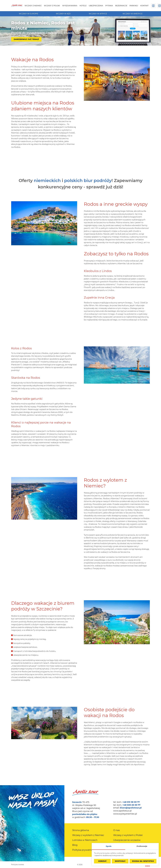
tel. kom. (126, 802)
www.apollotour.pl (122, 811)
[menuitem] (33, 6)
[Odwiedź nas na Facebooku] (153, 6)
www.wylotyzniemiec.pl (125, 814)
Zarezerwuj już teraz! (26, 39)
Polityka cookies (18, 865)
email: (127, 808)
